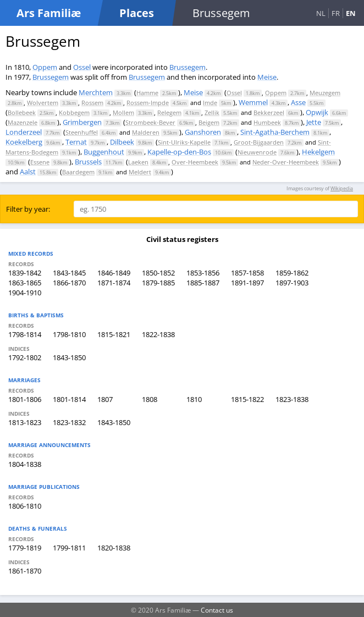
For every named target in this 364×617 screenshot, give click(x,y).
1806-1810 (25, 506)
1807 (105, 399)
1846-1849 (114, 273)
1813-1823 (25, 422)
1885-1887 (203, 283)
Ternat (76, 142)
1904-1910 (25, 293)
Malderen (146, 132)
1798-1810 (69, 334)
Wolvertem (43, 103)
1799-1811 (69, 548)
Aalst (28, 172)
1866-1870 (69, 283)
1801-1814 (69, 399)
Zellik (212, 112)
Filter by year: (28, 209)
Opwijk (317, 112)
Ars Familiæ (49, 13)
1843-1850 (69, 357)
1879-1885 (158, 283)
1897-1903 (292, 283)
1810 (194, 399)
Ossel (82, 67)
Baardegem (78, 172)
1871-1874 (114, 283)
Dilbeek (122, 142)
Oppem (45, 67)
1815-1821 (114, 334)
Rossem (92, 103)
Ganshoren (203, 132)
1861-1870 (25, 571)
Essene (40, 162)
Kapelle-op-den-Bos (179, 152)
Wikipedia (342, 188)
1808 (150, 399)
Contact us (217, 610)
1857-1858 (247, 273)
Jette (314, 122)
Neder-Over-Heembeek (286, 162)
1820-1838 (114, 548)
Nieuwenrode (257, 152)
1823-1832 (69, 422)
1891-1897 (247, 283)
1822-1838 (158, 334)
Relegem (169, 112)
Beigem (209, 122)
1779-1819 (25, 548)
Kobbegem (74, 112)
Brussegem (187, 67)
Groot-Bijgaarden (259, 142)
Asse (298, 102)
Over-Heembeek (195, 162)
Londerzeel (24, 132)
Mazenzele (23, 122)
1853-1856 (203, 273)
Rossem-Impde (148, 103)
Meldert (140, 172)
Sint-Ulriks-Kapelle (184, 142)
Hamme (147, 93)
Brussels (88, 162)
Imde (210, 103)
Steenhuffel (82, 132)
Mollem (123, 112)
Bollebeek (22, 112)
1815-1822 (247, 399)
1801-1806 (25, 399)
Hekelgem (318, 152)
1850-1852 (158, 273)
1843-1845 (69, 273)
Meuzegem (325, 93)
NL (321, 13)
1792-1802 (25, 357)
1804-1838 (25, 464)
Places (137, 13)
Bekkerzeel (269, 112)
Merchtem (96, 92)
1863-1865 (25, 283)
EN (351, 13)
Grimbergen (82, 122)
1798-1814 (25, 334)
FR (336, 13)
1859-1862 (292, 273)
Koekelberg (24, 142)
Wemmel (253, 102)
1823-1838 (292, 399)
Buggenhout (104, 152)
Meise (267, 77)
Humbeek (267, 122)
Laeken (138, 162)
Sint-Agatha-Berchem (275, 132)
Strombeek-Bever (150, 122)
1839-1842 (25, 273)
